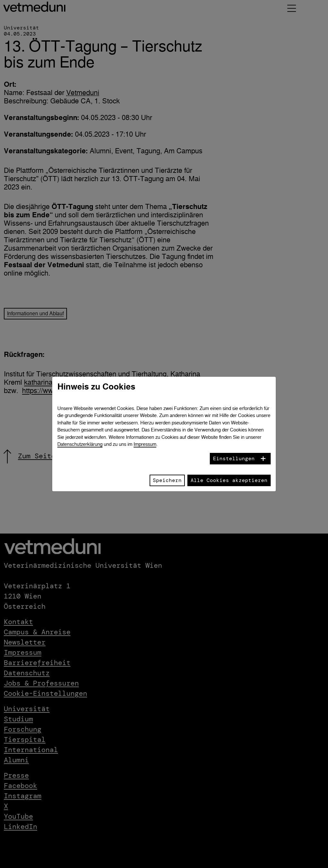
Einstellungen (234, 458)
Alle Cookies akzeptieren (229, 480)
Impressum (145, 444)
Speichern (167, 480)
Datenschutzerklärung (80, 444)
